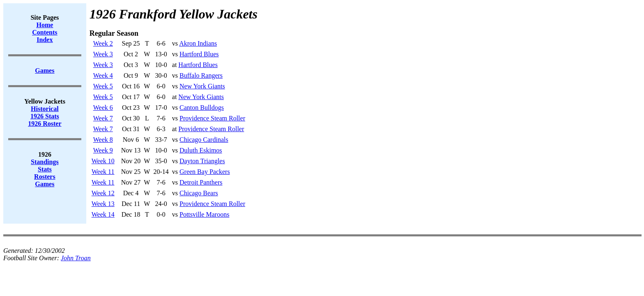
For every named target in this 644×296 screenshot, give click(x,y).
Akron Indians (198, 43)
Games (45, 184)
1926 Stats (45, 116)
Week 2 (103, 43)
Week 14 (103, 214)
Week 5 (103, 86)
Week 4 (103, 75)
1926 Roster (45, 124)
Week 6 (103, 108)
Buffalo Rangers (201, 75)
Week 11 (103, 172)
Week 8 (103, 140)
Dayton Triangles (202, 161)
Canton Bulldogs (202, 108)
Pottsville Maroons (204, 214)
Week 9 (103, 150)
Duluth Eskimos (201, 150)
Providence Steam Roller (212, 118)
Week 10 (103, 161)
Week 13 (103, 204)
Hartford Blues (199, 54)
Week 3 (103, 54)
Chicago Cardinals (204, 140)
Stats (45, 169)
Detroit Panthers (201, 182)
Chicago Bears (199, 193)
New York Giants (202, 86)
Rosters (45, 177)
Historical (45, 109)
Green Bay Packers (205, 172)
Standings (45, 162)
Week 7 (103, 118)
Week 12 (103, 193)
